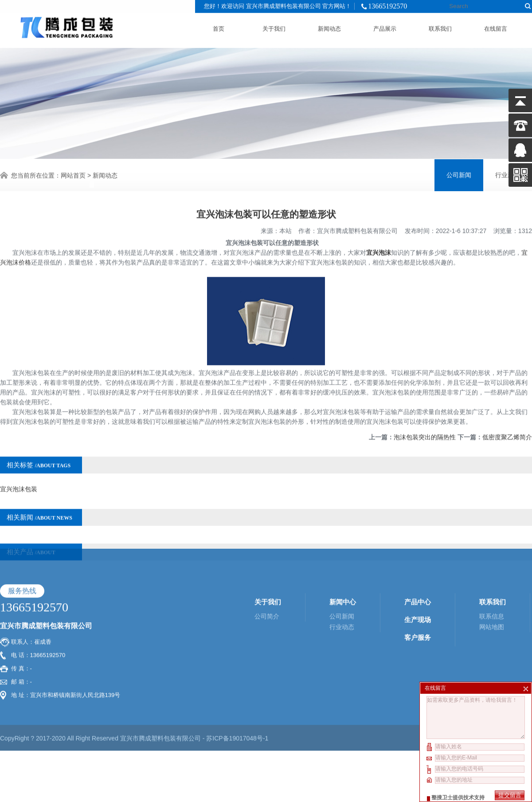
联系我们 (440, 27)
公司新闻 (459, 174)
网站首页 (73, 174)
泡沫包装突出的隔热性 (425, 423)
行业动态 (342, 580)
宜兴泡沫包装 (19, 475)
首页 (219, 27)
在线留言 (496, 27)
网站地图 (492, 580)
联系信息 (492, 569)
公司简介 (267, 569)
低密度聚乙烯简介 (507, 423)
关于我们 (274, 27)
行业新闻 (508, 174)
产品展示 (385, 27)
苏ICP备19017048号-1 (237, 691)
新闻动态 (329, 27)
